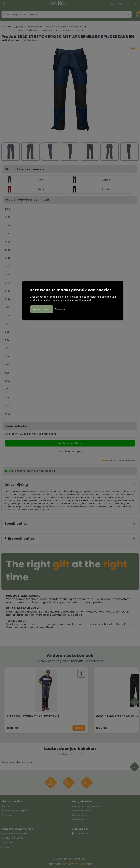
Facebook (80, 834)
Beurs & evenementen (15, 834)
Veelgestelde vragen (14, 811)
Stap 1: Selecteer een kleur (26, 169)
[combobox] (63, 14)
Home (22, 27)
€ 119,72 (12, 728)
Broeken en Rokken (57, 27)
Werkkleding (35, 27)
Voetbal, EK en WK (12, 838)
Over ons (7, 815)
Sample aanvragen (70, 451)
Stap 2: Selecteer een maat (27, 200)
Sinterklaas (8, 843)
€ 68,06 (101, 728)
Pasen (5, 847)
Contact (7, 806)
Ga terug (9, 27)
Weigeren (60, 309)
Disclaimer (78, 820)
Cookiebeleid (79, 815)
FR (120, 4)
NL (112, 4)
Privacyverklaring (81, 811)
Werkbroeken (79, 27)
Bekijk (79, 728)
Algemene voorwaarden (86, 806)
